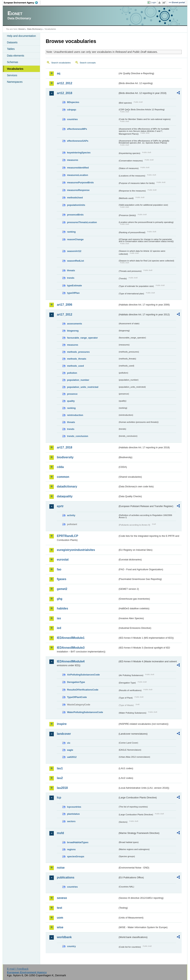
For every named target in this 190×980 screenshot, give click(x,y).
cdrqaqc (72, 110)
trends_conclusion (78, 436)
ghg (59, 599)
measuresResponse (78, 190)
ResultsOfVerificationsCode (83, 690)
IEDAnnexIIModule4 (71, 661)
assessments (74, 324)
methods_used (75, 366)
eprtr (60, 506)
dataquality (65, 496)
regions (71, 849)
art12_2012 (64, 83)
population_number (78, 380)
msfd (60, 833)
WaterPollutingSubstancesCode (85, 712)
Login (153, 2)
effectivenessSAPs (78, 141)
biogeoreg (73, 331)
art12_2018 (64, 93)
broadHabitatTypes (78, 842)
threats (71, 270)
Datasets (12, 42)
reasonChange (75, 239)
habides (62, 608)
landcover (64, 734)
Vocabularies (15, 69)
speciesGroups (76, 856)
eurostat (63, 560)
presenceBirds (75, 215)
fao (59, 569)
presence (72, 394)
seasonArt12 (74, 251)
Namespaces (15, 82)
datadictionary (67, 486)
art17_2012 (64, 314)
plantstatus (73, 814)
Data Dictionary (35, 29)
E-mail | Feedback (18, 969)
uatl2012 (72, 757)
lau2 (60, 778)
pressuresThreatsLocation (82, 222)
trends (71, 278)
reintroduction (75, 415)
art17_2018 (64, 447)
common (63, 477)
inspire (62, 724)
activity (71, 515)
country (71, 946)
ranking (71, 232)
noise (61, 868)
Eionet (22, 29)
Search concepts (88, 63)
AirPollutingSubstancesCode (83, 675)
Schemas (12, 62)
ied (59, 628)
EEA (22, 3)
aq (59, 73)
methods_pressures (78, 352)
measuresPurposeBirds (80, 182)
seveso (62, 898)
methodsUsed (75, 198)
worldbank (64, 937)
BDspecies (73, 102)
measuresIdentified (78, 168)
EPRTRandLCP (67, 536)
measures (73, 160)
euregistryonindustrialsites (76, 550)
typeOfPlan (73, 293)
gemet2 (62, 589)
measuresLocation (77, 175)
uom (60, 918)
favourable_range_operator (82, 338)
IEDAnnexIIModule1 (71, 638)
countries (72, 119)
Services (12, 75)
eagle (70, 750)
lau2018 (62, 788)
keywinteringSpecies (79, 153)
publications (65, 877)
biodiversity (65, 457)
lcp (59, 798)
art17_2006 (64, 305)
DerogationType (76, 682)
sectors (71, 821)
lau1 (60, 768)
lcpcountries (74, 807)
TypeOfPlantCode (77, 697)
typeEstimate (74, 285)
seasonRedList (75, 261)
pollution (72, 373)
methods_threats (77, 359)
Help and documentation (21, 36)
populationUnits (76, 205)
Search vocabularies (61, 63)
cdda (60, 467)
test (59, 908)
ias (59, 618)
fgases (62, 579)
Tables (11, 49)
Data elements (15, 56)
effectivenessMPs (77, 129)
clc (69, 743)
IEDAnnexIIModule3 (71, 648)
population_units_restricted (83, 387)
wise (60, 927)
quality (71, 401)
